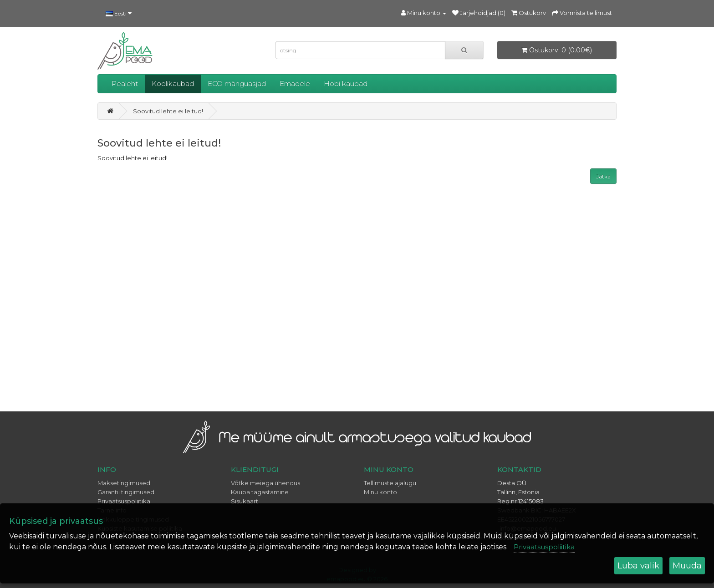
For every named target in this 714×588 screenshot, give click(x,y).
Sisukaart (245, 501)
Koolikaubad (173, 84)
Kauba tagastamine (260, 492)
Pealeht (125, 84)
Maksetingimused (124, 483)
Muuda (687, 566)
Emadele (295, 84)
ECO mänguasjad (237, 84)
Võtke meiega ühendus (265, 483)
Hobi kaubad (346, 84)
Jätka (603, 176)
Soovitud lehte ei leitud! (168, 111)
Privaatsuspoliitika (124, 501)
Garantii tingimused (126, 492)
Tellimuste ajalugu (390, 483)
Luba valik (638, 566)
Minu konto (380, 492)
